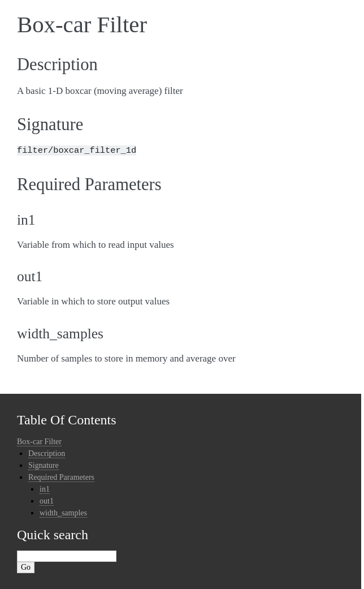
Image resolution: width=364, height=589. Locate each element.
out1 (47, 501)
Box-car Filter (39, 442)
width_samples (63, 513)
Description (47, 453)
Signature (44, 465)
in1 (45, 489)
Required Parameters (61, 477)
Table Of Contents (67, 420)
